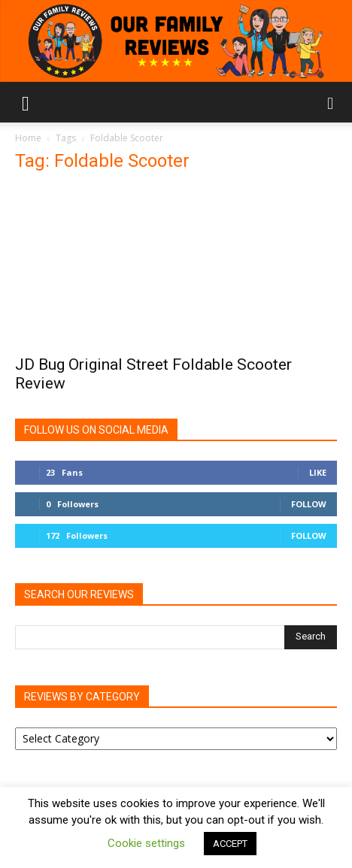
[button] (26, 102)
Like (318, 472)
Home (28, 138)
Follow (309, 504)
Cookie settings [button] (146, 843)
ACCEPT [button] (230, 844)
